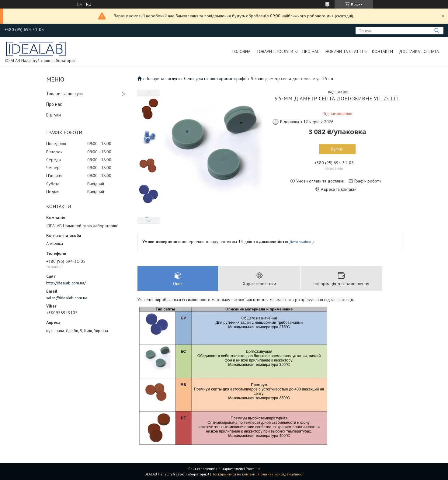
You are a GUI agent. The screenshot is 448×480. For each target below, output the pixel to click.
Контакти (382, 51)
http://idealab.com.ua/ (66, 283)
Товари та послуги (64, 94)
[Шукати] (437, 31)
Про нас (311, 51)
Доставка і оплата (419, 51)
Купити (337, 149)
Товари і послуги (275, 51)
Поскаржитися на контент (234, 474)
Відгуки (54, 115)
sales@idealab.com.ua (67, 298)
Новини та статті (344, 51)
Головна (241, 51)
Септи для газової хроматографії (215, 78)
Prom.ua (253, 469)
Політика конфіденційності (281, 474)
